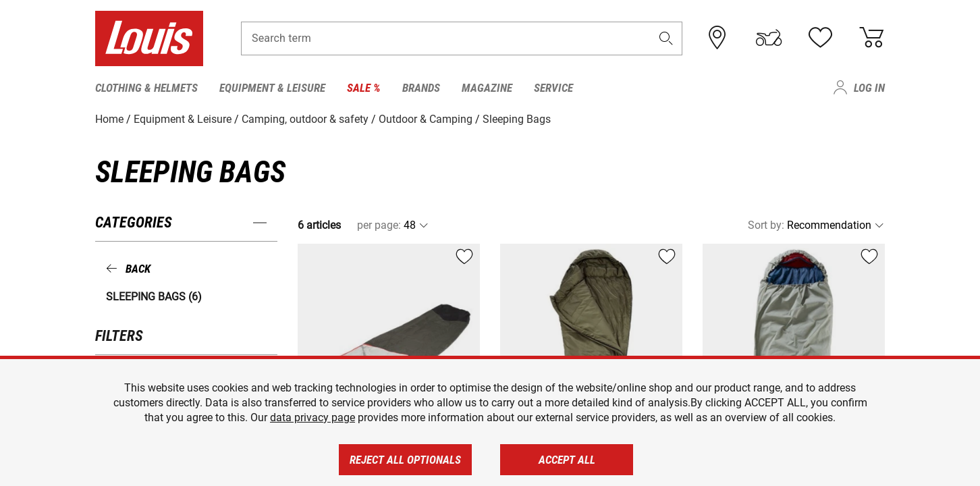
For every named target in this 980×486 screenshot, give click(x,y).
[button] (666, 38)
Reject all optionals (405, 460)
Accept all (567, 460)
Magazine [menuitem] (487, 88)
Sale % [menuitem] (364, 88)
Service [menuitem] (553, 88)
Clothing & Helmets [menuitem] (146, 88)
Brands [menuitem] (421, 88)
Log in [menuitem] (869, 88)
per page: (379, 225)
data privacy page (312, 417)
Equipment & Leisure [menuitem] (272, 88)
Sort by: (766, 225)
